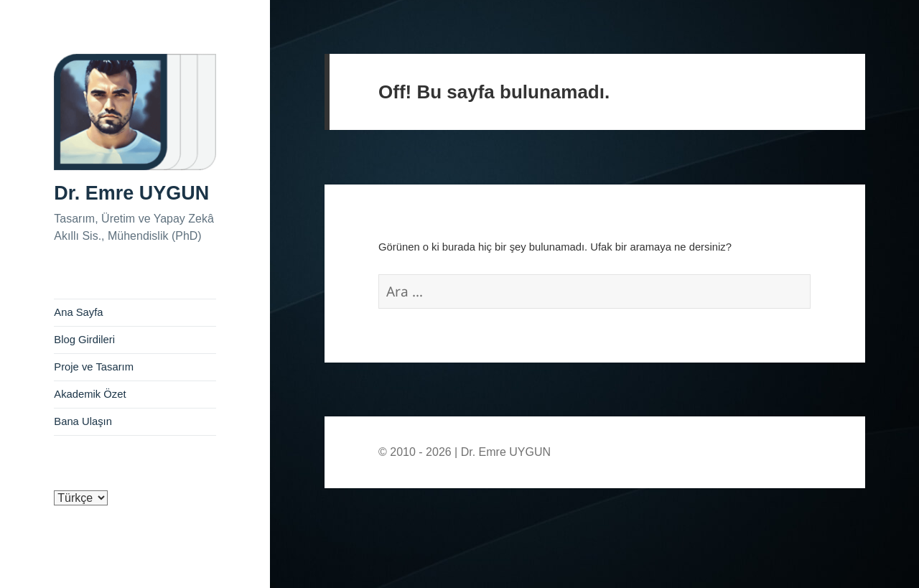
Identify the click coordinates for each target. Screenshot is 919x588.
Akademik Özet (90, 394)
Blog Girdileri (84, 340)
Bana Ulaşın (83, 421)
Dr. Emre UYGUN (131, 193)
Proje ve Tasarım (94, 367)
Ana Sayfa (78, 312)
